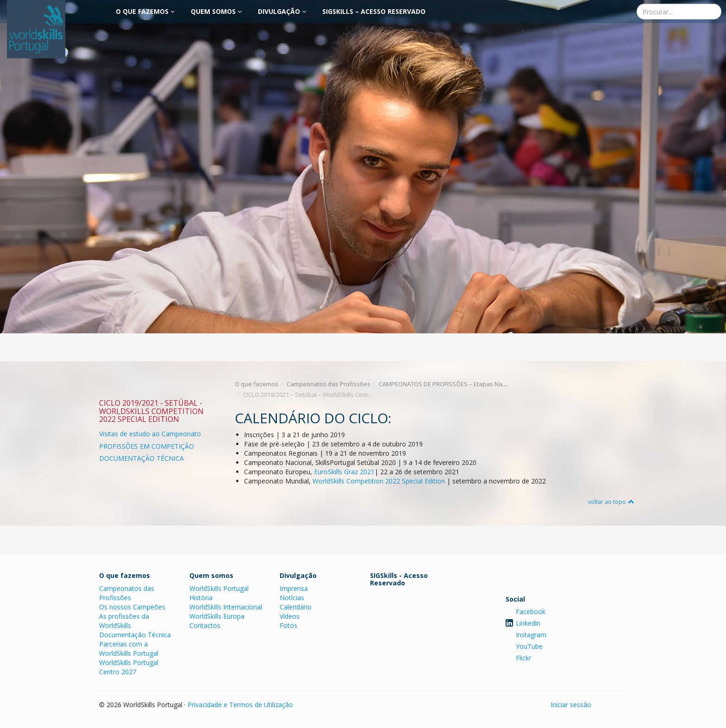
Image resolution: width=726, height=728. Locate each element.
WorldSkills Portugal (219, 588)
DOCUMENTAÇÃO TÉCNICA (141, 458)
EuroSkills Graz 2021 (344, 472)
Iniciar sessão (571, 705)
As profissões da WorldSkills (124, 621)
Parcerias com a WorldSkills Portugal (129, 649)
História (201, 598)
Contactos (205, 625)
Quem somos (216, 11)
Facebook (531, 612)
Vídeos (290, 616)
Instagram (531, 635)
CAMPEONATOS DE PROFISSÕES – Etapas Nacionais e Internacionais (474, 384)
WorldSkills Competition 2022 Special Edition (379, 481)
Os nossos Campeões (132, 607)
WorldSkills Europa (217, 616)
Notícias (292, 598)
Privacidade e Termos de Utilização (240, 705)
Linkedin (528, 623)
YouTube (529, 646)
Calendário (296, 607)
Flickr (523, 658)
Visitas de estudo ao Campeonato (150, 434)
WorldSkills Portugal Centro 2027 (129, 667)
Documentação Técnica (135, 635)
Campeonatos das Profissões (329, 384)
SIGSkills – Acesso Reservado (374, 11)
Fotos (288, 625)
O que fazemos (145, 11)
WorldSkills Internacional (226, 607)
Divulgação (282, 11)
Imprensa (294, 588)
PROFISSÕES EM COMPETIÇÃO (147, 446)
